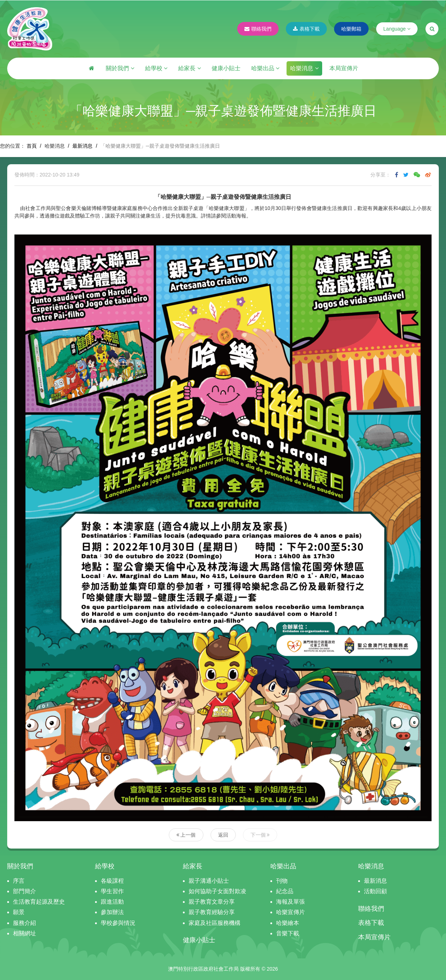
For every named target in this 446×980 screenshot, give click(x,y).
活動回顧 (375, 891)
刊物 (282, 881)
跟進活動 (112, 902)
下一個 (260, 835)
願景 (19, 912)
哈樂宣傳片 (290, 912)
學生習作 (112, 891)
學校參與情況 (118, 923)
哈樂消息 (304, 68)
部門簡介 (24, 891)
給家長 (189, 68)
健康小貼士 (226, 68)
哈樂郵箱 (351, 29)
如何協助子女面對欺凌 (217, 891)
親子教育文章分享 (212, 902)
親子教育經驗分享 (212, 912)
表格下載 (306, 29)
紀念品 (285, 891)
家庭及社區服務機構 (215, 923)
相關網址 (24, 933)
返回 (223, 835)
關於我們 (120, 68)
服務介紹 (24, 923)
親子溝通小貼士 (209, 881)
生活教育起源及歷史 (39, 902)
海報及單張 (290, 902)
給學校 (156, 68)
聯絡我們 (258, 29)
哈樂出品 (265, 68)
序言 (19, 881)
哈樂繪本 (288, 923)
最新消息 (82, 146)
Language (397, 29)
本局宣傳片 (344, 68)
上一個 (186, 835)
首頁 (32, 146)
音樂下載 (288, 933)
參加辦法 (112, 912)
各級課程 (112, 881)
